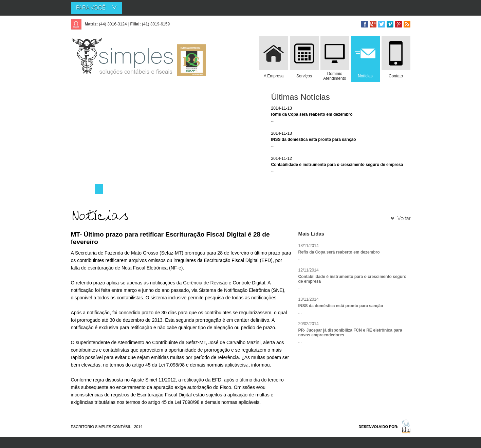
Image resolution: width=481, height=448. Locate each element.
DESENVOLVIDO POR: (378, 427)
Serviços (304, 76)
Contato (396, 76)
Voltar (404, 218)
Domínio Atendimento (335, 76)
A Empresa (274, 76)
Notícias (365, 76)
